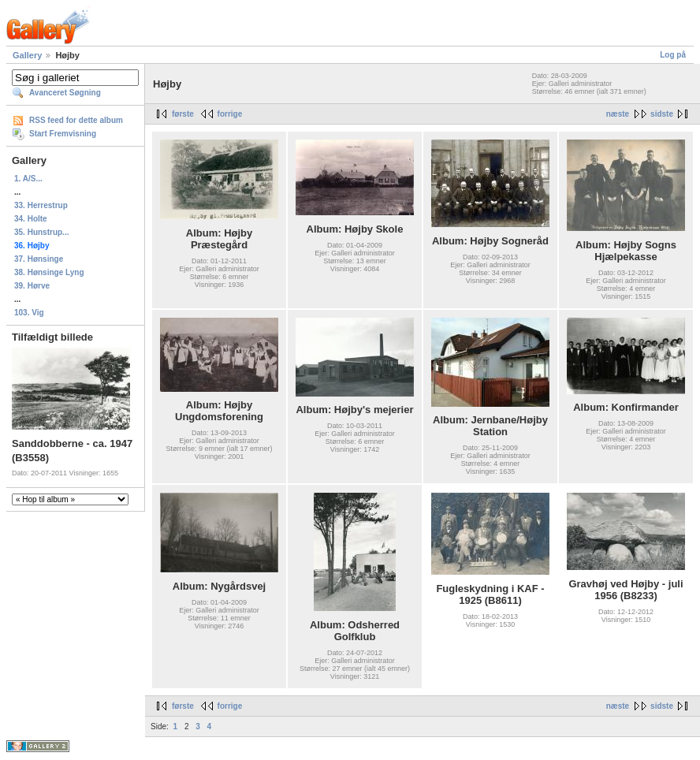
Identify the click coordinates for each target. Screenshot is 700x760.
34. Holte (31, 219)
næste (618, 114)
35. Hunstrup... (41, 232)
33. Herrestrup (41, 205)
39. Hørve (32, 286)
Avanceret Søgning (65, 93)
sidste (662, 114)
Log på (673, 55)
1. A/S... (28, 179)
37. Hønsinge (39, 259)
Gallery (27, 55)
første (183, 114)
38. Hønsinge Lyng (49, 272)
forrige (230, 114)
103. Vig (29, 313)
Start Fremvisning (63, 134)
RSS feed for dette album (76, 120)
